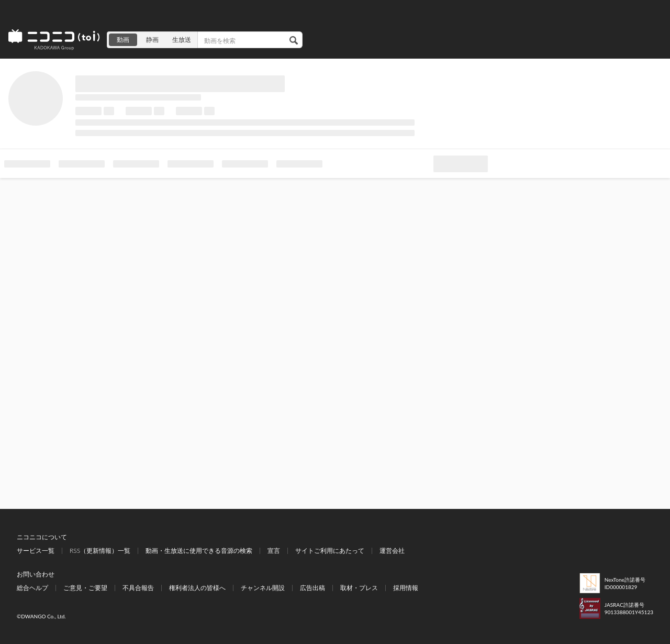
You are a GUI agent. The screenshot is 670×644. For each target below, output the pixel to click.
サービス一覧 (36, 551)
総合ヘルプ (32, 588)
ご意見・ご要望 (85, 588)
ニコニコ (54, 40)
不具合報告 (138, 588)
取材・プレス (359, 588)
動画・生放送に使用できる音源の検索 (199, 551)
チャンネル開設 (263, 588)
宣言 (274, 551)
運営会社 (392, 551)
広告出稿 (312, 588)
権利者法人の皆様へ (197, 588)
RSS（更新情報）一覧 (100, 551)
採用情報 (406, 588)
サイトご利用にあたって (330, 551)
